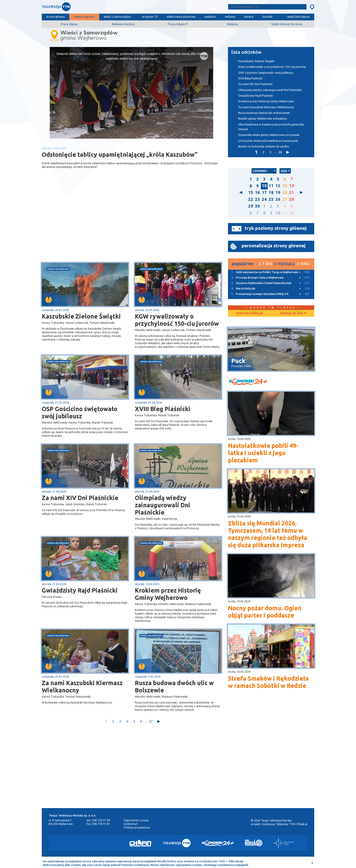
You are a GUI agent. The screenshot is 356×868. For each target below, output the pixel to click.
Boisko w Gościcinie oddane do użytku (264, 146)
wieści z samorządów (117, 17)
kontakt (267, 17)
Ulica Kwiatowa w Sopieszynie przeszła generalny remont (271, 127)
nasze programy (84, 17)
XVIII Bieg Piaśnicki (163, 409)
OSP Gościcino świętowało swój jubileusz (80, 412)
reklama (230, 17)
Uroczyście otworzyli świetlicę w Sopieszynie (268, 141)
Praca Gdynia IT (178, 24)
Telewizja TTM (286, 824)
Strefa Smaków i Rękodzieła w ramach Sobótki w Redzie (268, 682)
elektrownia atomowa (181, 17)
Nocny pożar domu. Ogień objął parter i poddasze (265, 612)
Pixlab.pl (302, 824)
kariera (249, 17)
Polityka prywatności (137, 828)
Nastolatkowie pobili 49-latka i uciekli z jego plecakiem (263, 453)
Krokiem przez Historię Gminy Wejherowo (168, 594)
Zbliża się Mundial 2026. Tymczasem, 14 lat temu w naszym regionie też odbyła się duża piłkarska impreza (268, 534)
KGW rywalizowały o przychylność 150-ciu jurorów (177, 320)
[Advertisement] (87, 226)
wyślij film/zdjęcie (298, 17)
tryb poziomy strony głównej (276, 228)
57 (151, 721)
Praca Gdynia (69, 24)
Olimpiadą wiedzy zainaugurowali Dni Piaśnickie (163, 505)
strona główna (56, 17)
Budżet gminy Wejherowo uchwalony (263, 119)
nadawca (210, 17)
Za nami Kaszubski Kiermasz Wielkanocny (82, 687)
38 (280, 152)
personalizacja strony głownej (273, 246)
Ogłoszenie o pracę (136, 820)
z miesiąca (284, 264)
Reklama (233, 24)
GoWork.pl (130, 824)
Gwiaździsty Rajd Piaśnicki (80, 590)
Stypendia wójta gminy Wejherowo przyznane (269, 135)
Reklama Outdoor (124, 24)
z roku (303, 264)
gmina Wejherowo (58, 269)
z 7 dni (265, 264)
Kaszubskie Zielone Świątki (81, 316)
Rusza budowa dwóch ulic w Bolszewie (174, 687)
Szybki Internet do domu (287, 24)
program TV (150, 17)
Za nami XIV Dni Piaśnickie (80, 498)
